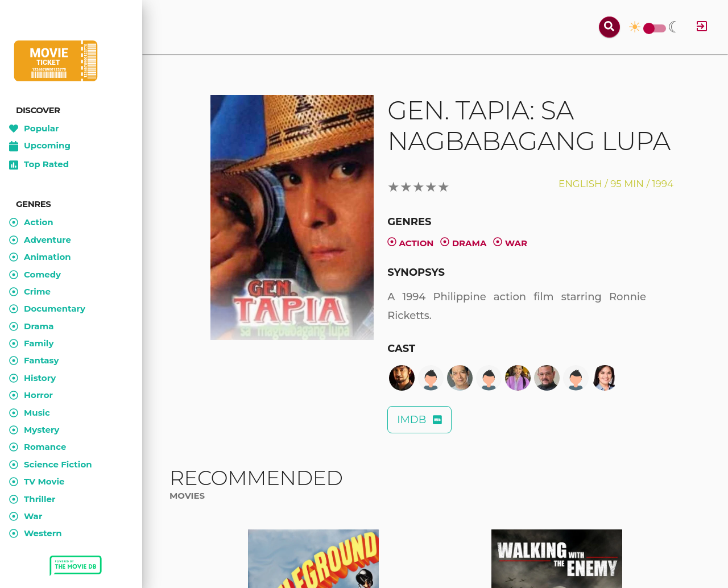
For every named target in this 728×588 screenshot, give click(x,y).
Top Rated (39, 165)
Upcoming (40, 146)
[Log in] (702, 27)
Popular (34, 129)
